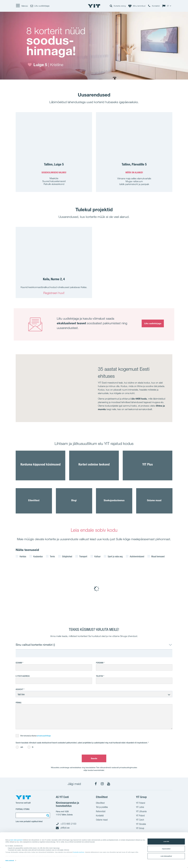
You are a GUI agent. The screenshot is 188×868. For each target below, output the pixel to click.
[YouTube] (109, 784)
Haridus (23, 556)
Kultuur (97, 556)
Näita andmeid (10, 861)
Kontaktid (100, 816)
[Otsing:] (47, 815)
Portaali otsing (23, 809)
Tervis (52, 556)
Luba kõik (166, 842)
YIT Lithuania (141, 812)
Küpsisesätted (166, 849)
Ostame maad (102, 820)
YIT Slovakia (141, 824)
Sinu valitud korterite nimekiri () (35, 645)
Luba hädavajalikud (166, 856)
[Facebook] (96, 784)
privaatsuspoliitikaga (44, 736)
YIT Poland (140, 816)
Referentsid (101, 812)
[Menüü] (22, 6)
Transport (83, 556)
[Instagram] (102, 784)
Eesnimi (19, 663)
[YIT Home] (94, 6)
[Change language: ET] (167, 6)
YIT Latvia (140, 807)
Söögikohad (67, 556)
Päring (19, 703)
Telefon (99, 676)
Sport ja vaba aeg (115, 556)
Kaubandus (38, 556)
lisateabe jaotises (79, 852)
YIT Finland (141, 803)
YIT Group (140, 828)
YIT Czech (140, 820)
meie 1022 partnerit (16, 840)
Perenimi (100, 663)
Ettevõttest (100, 803)
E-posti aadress (23, 676)
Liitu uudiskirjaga (153, 323)
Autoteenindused (137, 556)
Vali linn (21, 694)
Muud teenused (158, 556)
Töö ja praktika (102, 807)
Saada (94, 758)
